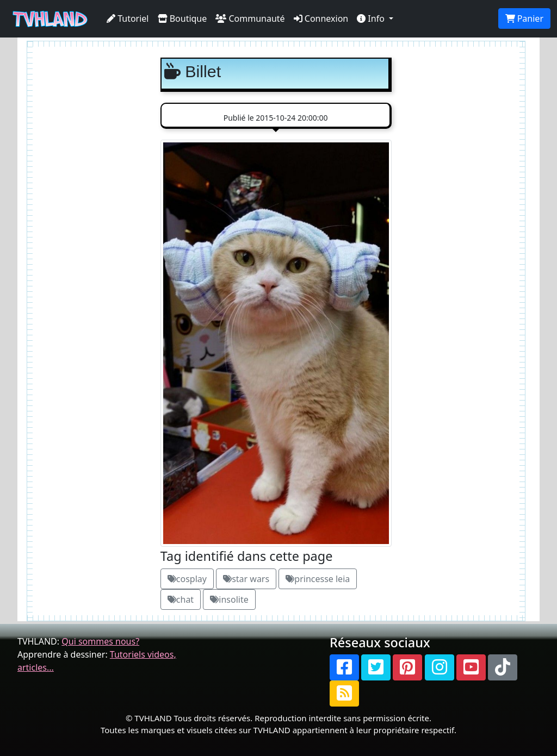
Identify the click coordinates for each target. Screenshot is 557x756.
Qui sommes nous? (100, 641)
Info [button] (372, 18)
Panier (524, 18)
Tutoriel (128, 18)
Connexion (321, 18)
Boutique (182, 18)
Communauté (250, 18)
